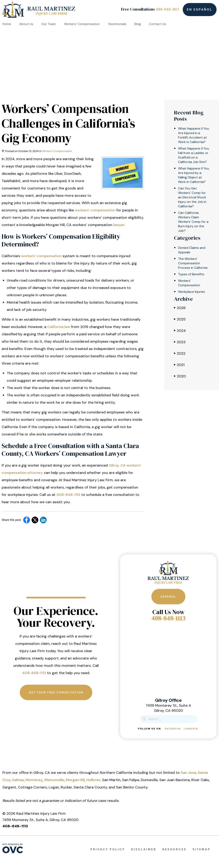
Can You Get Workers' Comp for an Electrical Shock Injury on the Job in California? (192, 197)
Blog (138, 24)
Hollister (93, 780)
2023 (180, 342)
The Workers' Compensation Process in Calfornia (193, 263)
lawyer (119, 225)
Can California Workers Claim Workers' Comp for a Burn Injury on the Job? (193, 222)
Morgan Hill (75, 780)
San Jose (188, 773)
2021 (179, 365)
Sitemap (201, 849)
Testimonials (117, 24)
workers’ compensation (95, 210)
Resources (174, 849)
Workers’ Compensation (82, 24)
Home (7, 24)
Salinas (18, 780)
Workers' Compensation (57, 151)
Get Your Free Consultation (56, 692)
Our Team (49, 24)
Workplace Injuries (191, 292)
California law (59, 327)
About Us (26, 24)
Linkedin (191, 729)
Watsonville (54, 780)
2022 (180, 353)
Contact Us (157, 24)
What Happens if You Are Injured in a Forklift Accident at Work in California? (194, 135)
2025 (180, 319)
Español (168, 597)
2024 (180, 331)
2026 (180, 308)
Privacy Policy (108, 849)
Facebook (173, 729)
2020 (180, 376)
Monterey (34, 780)
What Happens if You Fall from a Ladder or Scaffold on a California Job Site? (194, 155)
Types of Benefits (191, 274)
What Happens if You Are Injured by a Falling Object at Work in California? (194, 175)
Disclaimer (144, 849)
